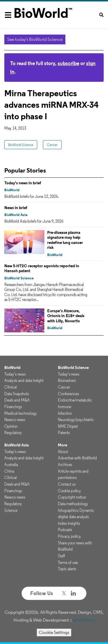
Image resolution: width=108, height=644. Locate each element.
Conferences (68, 394)
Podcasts (65, 530)
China (9, 471)
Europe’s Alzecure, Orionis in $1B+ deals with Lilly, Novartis (66, 316)
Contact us (67, 484)
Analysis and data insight (24, 380)
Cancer (52, 145)
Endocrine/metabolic (75, 400)
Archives (65, 465)
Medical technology (21, 413)
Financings (13, 407)
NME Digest (68, 426)
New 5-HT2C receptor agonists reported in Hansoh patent (42, 268)
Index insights (69, 523)
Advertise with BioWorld (77, 458)
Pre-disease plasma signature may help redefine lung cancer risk (65, 240)
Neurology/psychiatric (76, 420)
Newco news (15, 420)
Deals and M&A (17, 400)
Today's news (15, 374)
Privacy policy (69, 536)
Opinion (11, 426)
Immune (65, 407)
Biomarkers (67, 380)
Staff (61, 556)
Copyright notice (72, 497)
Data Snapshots (17, 394)
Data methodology (73, 504)
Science (11, 510)
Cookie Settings (54, 632)
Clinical (11, 387)
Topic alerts (67, 569)
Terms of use (68, 562)
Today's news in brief (23, 183)
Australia (11, 465)
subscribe (68, 63)
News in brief (16, 208)
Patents (64, 433)
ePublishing (84, 620)
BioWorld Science (21, 145)
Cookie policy (69, 491)
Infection (65, 413)
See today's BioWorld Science (35, 39)
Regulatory (13, 433)
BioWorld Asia (16, 215)
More (62, 445)
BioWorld (12, 190)
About (63, 452)
